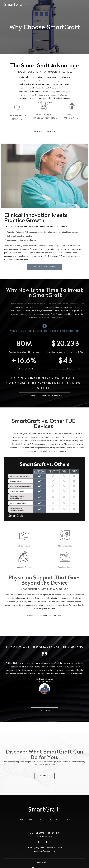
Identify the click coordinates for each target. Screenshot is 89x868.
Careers (53, 819)
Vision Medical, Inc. (45, 862)
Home (22, 819)
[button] (39, 704)
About (32, 819)
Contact (66, 819)
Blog (42, 819)
